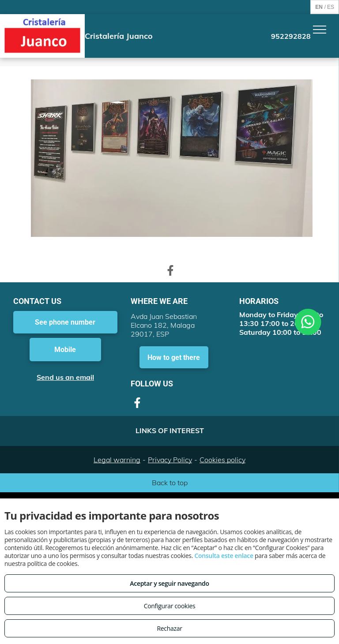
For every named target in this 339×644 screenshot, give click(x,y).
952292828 (291, 36)
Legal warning (117, 460)
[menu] (320, 30)
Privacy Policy (170, 460)
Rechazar (169, 628)
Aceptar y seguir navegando (169, 583)
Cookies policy (222, 460)
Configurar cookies (170, 606)
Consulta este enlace (224, 556)
